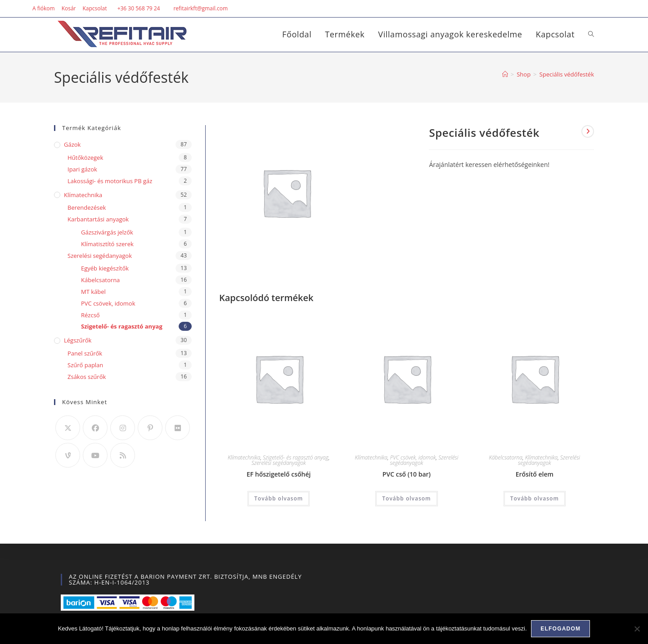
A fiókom (44, 8)
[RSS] (123, 455)
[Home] (505, 74)
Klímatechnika (244, 457)
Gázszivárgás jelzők (107, 232)
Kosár (69, 8)
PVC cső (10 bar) (407, 474)
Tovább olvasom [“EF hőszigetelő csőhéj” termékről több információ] (279, 498)
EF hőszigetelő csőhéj (279, 474)
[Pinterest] (150, 428)
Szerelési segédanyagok (279, 463)
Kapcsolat (94, 8)
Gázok (72, 144)
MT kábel (93, 292)
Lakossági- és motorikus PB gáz (110, 181)
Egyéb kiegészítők (105, 268)
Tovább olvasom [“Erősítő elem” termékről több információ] (535, 498)
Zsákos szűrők (87, 377)
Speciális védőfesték (567, 74)
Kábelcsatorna (506, 457)
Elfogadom (561, 629)
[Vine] (68, 455)
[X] (68, 428)
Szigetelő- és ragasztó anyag (296, 457)
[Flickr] (178, 428)
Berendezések (87, 207)
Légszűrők (78, 340)
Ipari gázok (82, 169)
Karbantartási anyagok (98, 219)
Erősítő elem (535, 474)
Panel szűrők (85, 353)
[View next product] (588, 131)
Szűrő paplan (85, 365)
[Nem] (637, 629)
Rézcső (90, 315)
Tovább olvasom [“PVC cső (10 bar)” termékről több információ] (406, 498)
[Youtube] (95, 455)
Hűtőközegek (85, 158)
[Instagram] (123, 428)
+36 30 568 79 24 (139, 8)
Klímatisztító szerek (107, 244)
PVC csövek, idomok (413, 457)
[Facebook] (95, 428)
